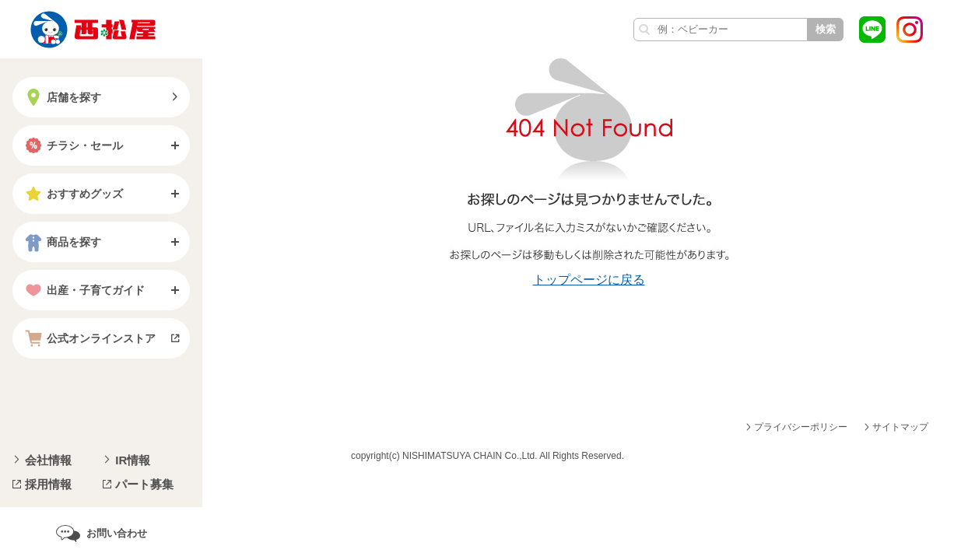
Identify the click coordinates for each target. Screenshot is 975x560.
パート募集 (144, 484)
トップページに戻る (589, 280)
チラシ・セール (72, 145)
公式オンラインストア (89, 338)
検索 (826, 29)
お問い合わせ (117, 533)
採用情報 (48, 484)
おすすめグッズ (72, 194)
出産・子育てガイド (83, 290)
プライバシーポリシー (801, 427)
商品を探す (61, 242)
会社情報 (48, 460)
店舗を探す (61, 97)
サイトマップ (900, 427)
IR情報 (133, 460)
